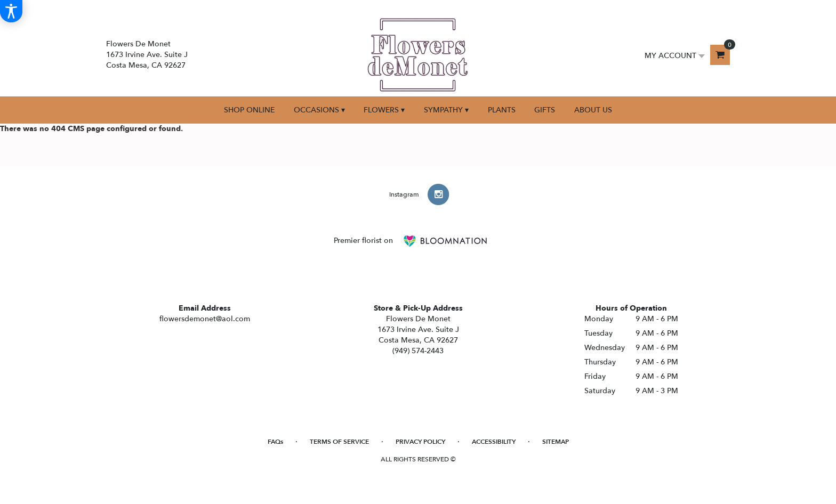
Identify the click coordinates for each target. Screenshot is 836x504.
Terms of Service (339, 442)
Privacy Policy (420, 442)
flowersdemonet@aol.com (205, 319)
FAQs (275, 442)
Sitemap (556, 442)
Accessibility (494, 442)
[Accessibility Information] (11, 11)
